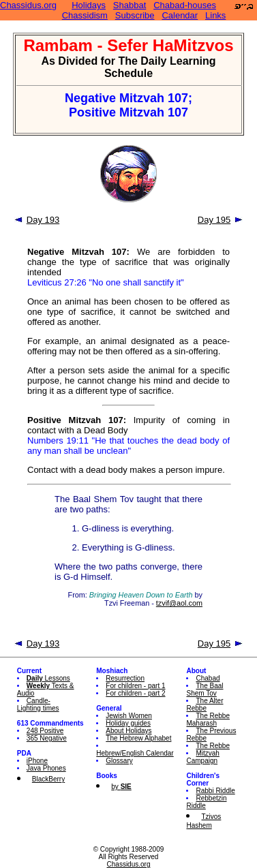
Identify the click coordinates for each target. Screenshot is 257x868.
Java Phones (46, 768)
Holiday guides (128, 723)
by (121, 787)
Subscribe (135, 15)
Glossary (119, 761)
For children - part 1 (135, 686)
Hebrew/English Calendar (135, 753)
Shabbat (130, 5)
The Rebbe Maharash (208, 719)
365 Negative (47, 738)
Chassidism (85, 15)
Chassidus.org (28, 5)
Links (215, 15)
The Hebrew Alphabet (138, 738)
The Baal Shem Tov (205, 689)
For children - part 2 (135, 693)
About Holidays (128, 731)
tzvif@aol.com (179, 603)
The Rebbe (212, 746)
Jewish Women (129, 716)
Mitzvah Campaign (202, 757)
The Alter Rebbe (205, 704)
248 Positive (45, 731)
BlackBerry (48, 779)
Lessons (48, 678)
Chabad (208, 678)
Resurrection (125, 678)
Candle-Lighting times (38, 704)
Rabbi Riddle (215, 791)
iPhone (37, 761)
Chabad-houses (185, 5)
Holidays (89, 5)
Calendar (180, 15)
